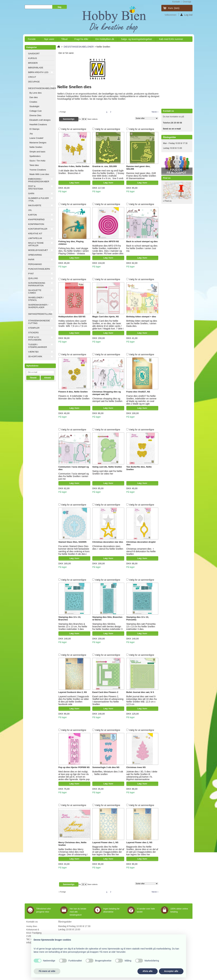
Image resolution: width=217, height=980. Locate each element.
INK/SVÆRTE (35, 205)
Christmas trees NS (136, 767)
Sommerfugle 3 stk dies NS (106, 767)
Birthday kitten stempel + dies (141, 317)
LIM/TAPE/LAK (35, 238)
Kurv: (174, 8)
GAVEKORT (34, 54)
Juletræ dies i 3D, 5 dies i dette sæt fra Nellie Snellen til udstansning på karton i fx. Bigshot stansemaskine (142, 775)
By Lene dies (36, 93)
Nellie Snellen (36, 147)
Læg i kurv (74, 183)
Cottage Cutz (36, 111)
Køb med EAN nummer (171, 39)
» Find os (167, 201)
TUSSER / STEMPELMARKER (38, 346)
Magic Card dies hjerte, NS (106, 317)
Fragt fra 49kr (81, 39)
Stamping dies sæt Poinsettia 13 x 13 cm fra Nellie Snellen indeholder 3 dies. (141, 627)
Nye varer (49, 39)
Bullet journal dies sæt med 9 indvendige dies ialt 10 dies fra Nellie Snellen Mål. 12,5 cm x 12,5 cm (141, 700)
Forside (32, 40)
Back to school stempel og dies (142, 241)
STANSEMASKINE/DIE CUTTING (39, 322)
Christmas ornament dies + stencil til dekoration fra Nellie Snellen (141, 551)
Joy (31, 134)
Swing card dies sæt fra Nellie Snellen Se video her (107, 472)
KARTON (33, 215)
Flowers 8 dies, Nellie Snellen (73, 392)
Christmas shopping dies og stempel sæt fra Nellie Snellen (107, 400)
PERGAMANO (35, 264)
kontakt (176, 2)
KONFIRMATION (36, 224)
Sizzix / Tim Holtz (38, 161)
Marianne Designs (38, 143)
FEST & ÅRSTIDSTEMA (36, 187)
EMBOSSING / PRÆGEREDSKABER (39, 180)
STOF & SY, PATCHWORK (35, 339)
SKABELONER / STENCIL (36, 299)
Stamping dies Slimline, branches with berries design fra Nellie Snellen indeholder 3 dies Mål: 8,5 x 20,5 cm (107, 628)
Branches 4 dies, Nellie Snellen (74, 166)
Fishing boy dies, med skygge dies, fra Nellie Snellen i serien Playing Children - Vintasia (74, 251)
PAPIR (31, 260)
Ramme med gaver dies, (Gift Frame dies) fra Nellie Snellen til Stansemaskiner (141, 176)
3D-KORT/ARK (35, 356)
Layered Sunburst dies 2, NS (73, 692)
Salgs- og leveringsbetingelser (137, 39)
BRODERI (33, 63)
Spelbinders (35, 156)
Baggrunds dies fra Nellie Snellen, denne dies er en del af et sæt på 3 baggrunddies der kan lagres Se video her (142, 851)
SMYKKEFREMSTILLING (40, 314)
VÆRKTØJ (33, 352)
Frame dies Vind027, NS (138, 392)
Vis (80, 119)
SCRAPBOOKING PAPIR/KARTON (37, 284)
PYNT (31, 274)
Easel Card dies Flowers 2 (105, 692)
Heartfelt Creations (38, 124)
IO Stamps (34, 129)
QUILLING (33, 278)
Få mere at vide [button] (47, 971)
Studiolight (34, 106)
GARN (31, 193)
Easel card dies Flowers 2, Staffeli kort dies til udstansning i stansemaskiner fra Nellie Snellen (108, 700)
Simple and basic (38, 152)
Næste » (155, 112)
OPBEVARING (35, 255)
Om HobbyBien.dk (105, 39)
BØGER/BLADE (36, 68)
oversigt (187, 2)
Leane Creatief (36, 138)
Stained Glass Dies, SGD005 (72, 542)
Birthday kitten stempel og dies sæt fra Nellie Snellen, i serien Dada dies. (142, 323)
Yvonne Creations (38, 170)
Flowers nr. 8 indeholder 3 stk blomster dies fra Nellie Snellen (74, 397)
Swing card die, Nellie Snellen (107, 467)
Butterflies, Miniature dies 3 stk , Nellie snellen (108, 773)
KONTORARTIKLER (38, 229)
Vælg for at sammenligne (74, 129)
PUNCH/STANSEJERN (39, 269)
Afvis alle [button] (148, 971)
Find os (167, 178)
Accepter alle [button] (171, 971)
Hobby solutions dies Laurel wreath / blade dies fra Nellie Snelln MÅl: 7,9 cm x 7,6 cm (73, 323)
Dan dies (34, 97)
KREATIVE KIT (35, 234)
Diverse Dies (35, 115)
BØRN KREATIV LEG (38, 72)
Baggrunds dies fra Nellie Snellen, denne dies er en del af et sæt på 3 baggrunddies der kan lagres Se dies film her (108, 851)
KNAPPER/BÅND (36, 219)
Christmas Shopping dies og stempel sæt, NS (106, 393)
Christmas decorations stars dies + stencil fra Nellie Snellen (108, 548)
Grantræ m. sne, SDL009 (104, 166)
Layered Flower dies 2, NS (139, 842)
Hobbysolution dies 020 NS (72, 317)
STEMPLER (34, 328)
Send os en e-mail (172, 129)
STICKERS (33, 333)
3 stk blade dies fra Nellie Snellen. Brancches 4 (71, 172)
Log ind (186, 15)
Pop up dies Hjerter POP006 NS (74, 767)
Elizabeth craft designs (40, 120)
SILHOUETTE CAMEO (35, 292)
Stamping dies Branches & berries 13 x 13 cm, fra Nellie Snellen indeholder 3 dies (73, 627)
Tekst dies (34, 165)
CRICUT (32, 77)
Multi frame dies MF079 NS (106, 241)
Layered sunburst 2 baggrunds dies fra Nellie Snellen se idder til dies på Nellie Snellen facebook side (74, 700)
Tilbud (64, 39)
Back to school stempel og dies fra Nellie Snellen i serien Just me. (142, 248)
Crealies (33, 102)
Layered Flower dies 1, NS (105, 842)
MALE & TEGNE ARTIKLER (36, 244)
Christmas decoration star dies (108, 542)
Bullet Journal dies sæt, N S (140, 692)
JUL (30, 210)
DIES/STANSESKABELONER (41, 88)
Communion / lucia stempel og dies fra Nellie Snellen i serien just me (74, 476)
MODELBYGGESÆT (38, 250)
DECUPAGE (34, 82)
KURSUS (33, 58)
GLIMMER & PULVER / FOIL (39, 199)
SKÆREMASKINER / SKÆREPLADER (38, 306)
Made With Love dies (39, 174)
